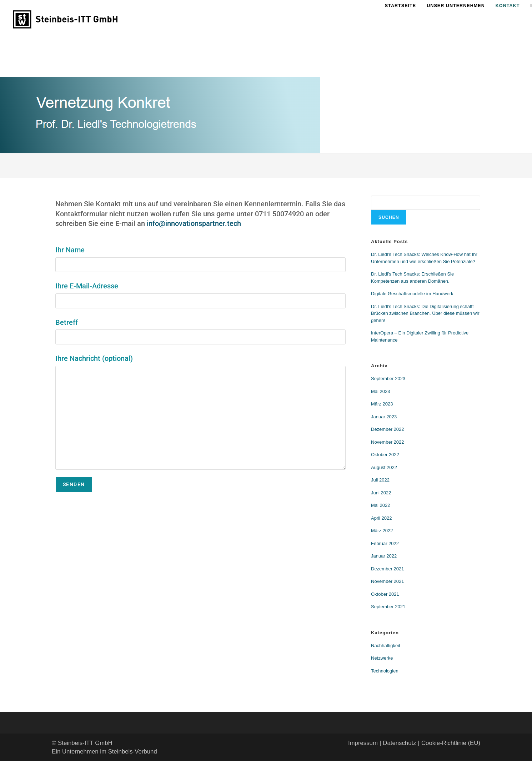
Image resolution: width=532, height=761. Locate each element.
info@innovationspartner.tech (194, 224)
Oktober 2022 (385, 455)
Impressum (363, 743)
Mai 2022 (380, 505)
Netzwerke (382, 658)
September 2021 (388, 607)
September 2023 (388, 379)
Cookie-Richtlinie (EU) (451, 743)
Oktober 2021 (385, 594)
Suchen (389, 217)
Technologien (385, 671)
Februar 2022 (385, 543)
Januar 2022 (384, 556)
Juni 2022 (381, 493)
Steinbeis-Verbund (133, 752)
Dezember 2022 (388, 429)
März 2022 (382, 531)
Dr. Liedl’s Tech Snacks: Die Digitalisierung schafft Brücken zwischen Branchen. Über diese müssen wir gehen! (425, 313)
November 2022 (388, 442)
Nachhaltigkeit (386, 646)
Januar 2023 (384, 417)
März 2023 (382, 404)
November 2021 (388, 581)
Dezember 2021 (388, 569)
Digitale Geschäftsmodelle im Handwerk (412, 294)
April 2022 (382, 518)
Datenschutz (399, 743)
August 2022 (384, 467)
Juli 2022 (380, 480)
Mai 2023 (380, 391)
